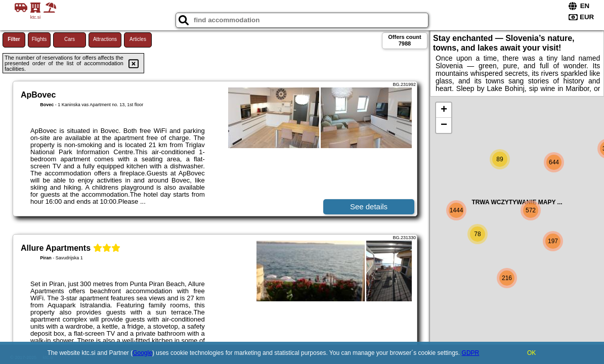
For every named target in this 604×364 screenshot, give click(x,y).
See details (369, 207)
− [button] (444, 125)
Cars (70, 39)
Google (142, 353)
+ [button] (444, 110)
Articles (138, 39)
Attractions (105, 39)
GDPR (471, 353)
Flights (39, 39)
